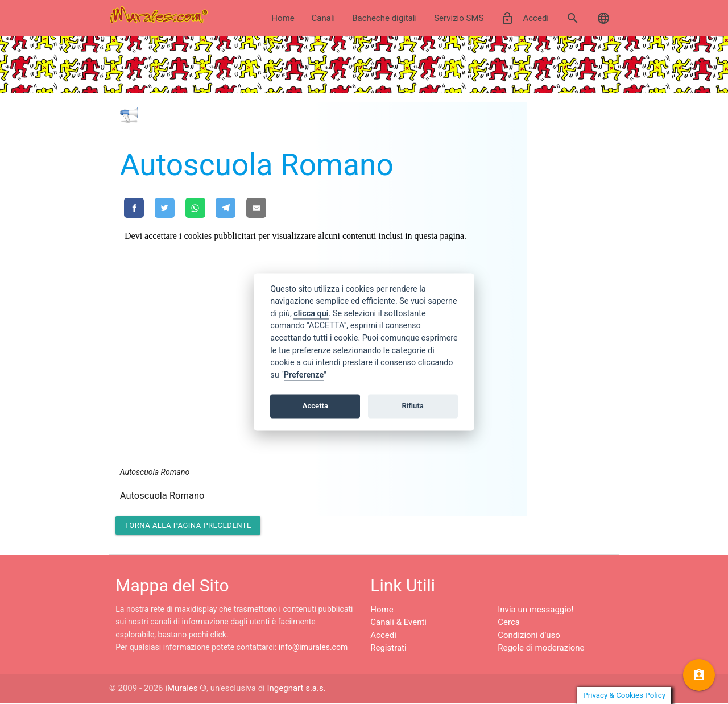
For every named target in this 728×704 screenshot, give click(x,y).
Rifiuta (413, 406)
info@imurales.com (313, 649)
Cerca (509, 624)
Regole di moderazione (541, 649)
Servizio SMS (459, 18)
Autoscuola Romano (257, 165)
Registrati (388, 649)
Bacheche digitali (384, 18)
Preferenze (304, 375)
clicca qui (311, 314)
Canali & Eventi (398, 624)
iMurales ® (186, 690)
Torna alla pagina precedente (188, 526)
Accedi (525, 18)
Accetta (315, 406)
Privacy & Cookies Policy (624, 695)
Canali (324, 18)
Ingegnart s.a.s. (296, 690)
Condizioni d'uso (529, 636)
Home (283, 18)
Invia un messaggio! (535, 611)
